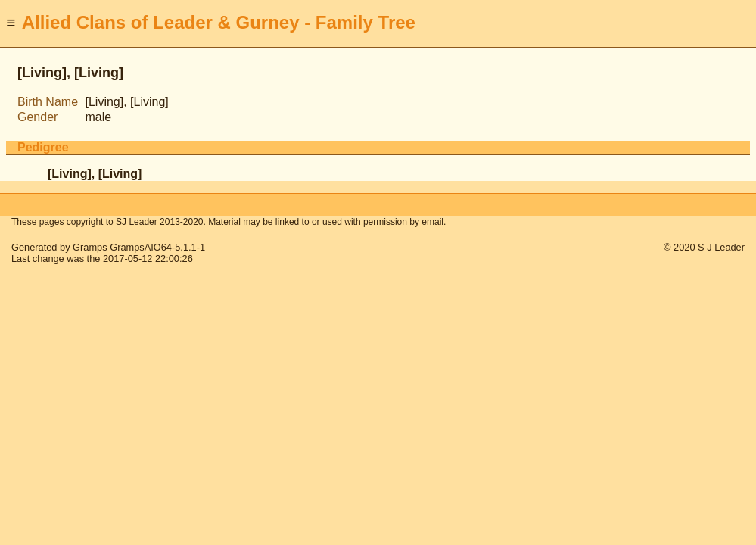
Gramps (90, 247)
